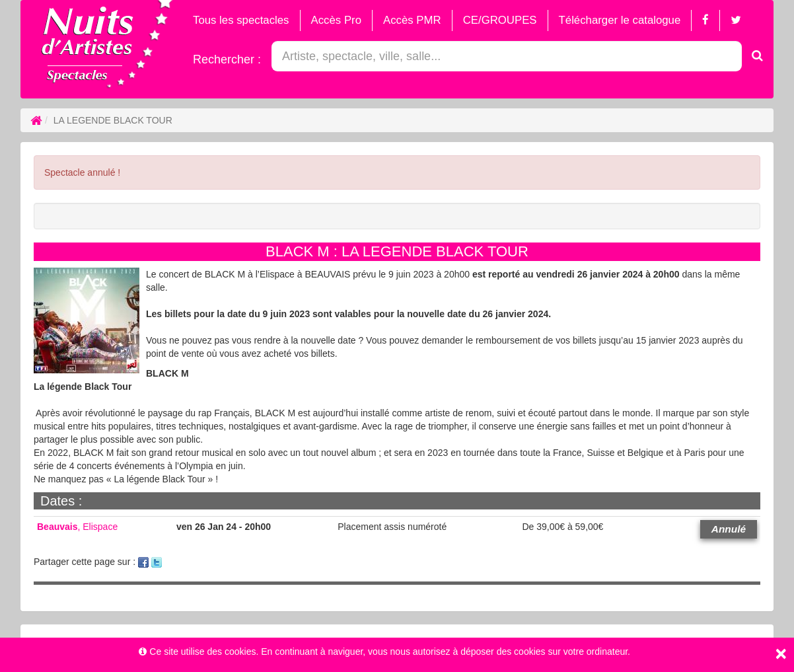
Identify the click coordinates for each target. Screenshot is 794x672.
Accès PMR (412, 20)
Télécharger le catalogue (620, 20)
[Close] (781, 653)
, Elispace (77, 527)
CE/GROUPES (500, 20)
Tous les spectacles (241, 20)
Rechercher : (227, 59)
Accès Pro (336, 20)
